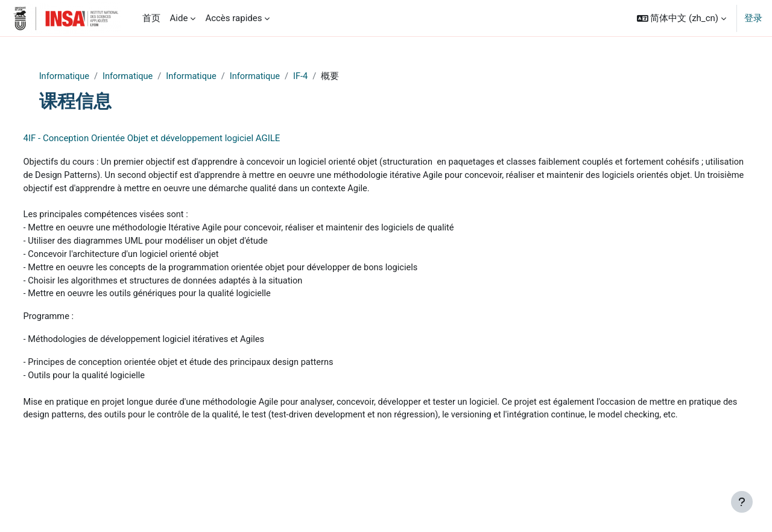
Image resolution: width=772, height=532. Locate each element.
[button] (682, 18)
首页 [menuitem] (151, 18)
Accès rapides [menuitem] (233, 18)
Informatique (86, 77)
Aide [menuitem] (179, 18)
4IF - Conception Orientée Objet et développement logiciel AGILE (174, 139)
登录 (753, 18)
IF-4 (328, 77)
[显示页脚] (742, 502)
